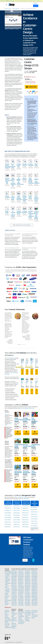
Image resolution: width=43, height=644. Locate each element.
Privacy (6, 625)
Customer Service (9, 391)
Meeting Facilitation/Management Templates (28, 585)
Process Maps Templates (28, 601)
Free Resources (28, 611)
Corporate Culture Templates (26, 510)
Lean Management (28, 612)
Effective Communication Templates (26, 513)
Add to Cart (22, 372)
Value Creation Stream (34, 473)
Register (36, 6)
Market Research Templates (28, 579)
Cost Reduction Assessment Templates (15, 599)
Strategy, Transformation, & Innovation (15, 614)
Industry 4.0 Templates (21, 599)
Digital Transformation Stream (19, 420)
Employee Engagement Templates (26, 524)
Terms (8, 623)
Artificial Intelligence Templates (35, 519)
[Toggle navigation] (6, 5)
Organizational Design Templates (26, 508)
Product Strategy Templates (8, 524)
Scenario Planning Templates (35, 581)
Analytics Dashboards (15, 574)
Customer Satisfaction (10, 392)
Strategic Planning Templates (8, 506)
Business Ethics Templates (15, 579)
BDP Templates (14, 576)
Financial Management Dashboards (35, 517)
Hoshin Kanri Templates (21, 594)
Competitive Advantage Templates (15, 591)
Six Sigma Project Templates (35, 584)
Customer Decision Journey (11, 394)
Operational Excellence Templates (17, 506)
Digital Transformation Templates (21, 578)
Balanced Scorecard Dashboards (15, 578)
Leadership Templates (26, 517)
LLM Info (26, 616)
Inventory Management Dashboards (17, 527)
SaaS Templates (34, 578)
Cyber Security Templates (21, 574)
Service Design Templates (35, 582)
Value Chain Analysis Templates (35, 602)
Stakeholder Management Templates (35, 586)
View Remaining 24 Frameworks (22, 225)
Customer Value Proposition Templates (21, 571)
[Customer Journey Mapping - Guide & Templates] (37, 360)
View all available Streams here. (28, 408)
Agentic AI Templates (15, 571)
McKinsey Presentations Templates (28, 584)
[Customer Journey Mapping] (32, 360)
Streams (6, 599)
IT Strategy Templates (21, 596)
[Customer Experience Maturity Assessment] (37, 379)
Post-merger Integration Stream (35, 420)
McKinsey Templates (35, 512)
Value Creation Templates (8, 520)
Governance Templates (21, 589)
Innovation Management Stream (27, 473)
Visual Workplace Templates (35, 605)
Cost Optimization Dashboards (15, 598)
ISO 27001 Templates (21, 595)
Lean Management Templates (17, 517)
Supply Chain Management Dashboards (17, 510)
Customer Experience (10, 389)
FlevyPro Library (8, 9)
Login (35, 3)
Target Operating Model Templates (35, 598)
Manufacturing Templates (28, 578)
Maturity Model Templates (26, 522)
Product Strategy (35, 611)
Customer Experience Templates (35, 523)
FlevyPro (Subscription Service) (7, 596)
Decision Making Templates (21, 576)
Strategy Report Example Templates (35, 595)
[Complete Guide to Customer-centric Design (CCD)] (27, 379)
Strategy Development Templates (8, 522)
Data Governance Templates (21, 575)
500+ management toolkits (21, 497)
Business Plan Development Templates (15, 582)
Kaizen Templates (17, 520)
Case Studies (21, 615)
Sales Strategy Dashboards (35, 579)
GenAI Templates (21, 588)
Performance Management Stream (18, 473)
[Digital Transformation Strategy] (22, 360)
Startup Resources (35, 615)
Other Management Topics (35, 503)
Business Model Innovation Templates (15, 581)
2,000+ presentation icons (32, 125)
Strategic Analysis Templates (35, 588)
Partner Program (8, 619)
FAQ (6, 623)
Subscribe (31, 87)
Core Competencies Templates (8, 515)
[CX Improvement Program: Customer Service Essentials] (32, 379)
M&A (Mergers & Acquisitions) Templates (8, 510)
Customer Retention (10, 398)
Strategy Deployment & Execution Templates (35, 592)
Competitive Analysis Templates (15, 592)
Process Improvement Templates (28, 599)
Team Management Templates (26, 527)
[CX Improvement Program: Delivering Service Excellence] (22, 379)
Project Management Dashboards (17, 508)
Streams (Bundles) (16, 9)
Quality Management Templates (17, 513)
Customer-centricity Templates (21, 572)
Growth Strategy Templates (8, 517)
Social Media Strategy (35, 526)
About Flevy (7, 610)
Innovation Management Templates (21, 602)
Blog (9, 625)
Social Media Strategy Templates (35, 585)
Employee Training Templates (26, 520)
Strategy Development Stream (27, 420)
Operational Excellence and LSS (14, 621)
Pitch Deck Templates (28, 592)
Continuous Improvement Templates (17, 522)
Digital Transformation (35, 514)
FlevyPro (6, 414)
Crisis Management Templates (15, 601)
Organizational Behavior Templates (28, 588)
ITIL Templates (21, 598)
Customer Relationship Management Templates (15, 605)
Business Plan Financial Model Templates (35, 510)
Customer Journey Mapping (33, 363)
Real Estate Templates (35, 572)
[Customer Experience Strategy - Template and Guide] (27, 360)
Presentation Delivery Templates (28, 595)
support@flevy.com (8, 628)
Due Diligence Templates (21, 579)
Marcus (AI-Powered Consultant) (7, 616)
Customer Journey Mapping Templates (15, 604)
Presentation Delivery (35, 507)
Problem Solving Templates (28, 598)
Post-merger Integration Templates (28, 594)
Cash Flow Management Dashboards (15, 586)
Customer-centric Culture (11, 400)
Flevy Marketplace (11, 358)
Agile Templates (14, 572)
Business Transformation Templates (15, 585)
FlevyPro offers (34, 119)
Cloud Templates (14, 589)
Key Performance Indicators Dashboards (28, 571)
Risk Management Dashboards (17, 515)
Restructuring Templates (35, 575)
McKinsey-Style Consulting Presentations (28, 619)
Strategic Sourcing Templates (17, 524)
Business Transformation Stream (27, 446)
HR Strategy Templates (26, 515)
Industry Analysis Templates (21, 601)
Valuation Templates (35, 601)
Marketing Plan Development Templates (8, 527)
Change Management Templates (26, 506)
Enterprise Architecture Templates (21, 585)
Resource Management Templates (35, 574)
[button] (18, 345)
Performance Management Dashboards (8, 508)
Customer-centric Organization (12, 396)
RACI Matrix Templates (35, 571)
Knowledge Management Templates (28, 572)
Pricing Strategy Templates (8, 513)
